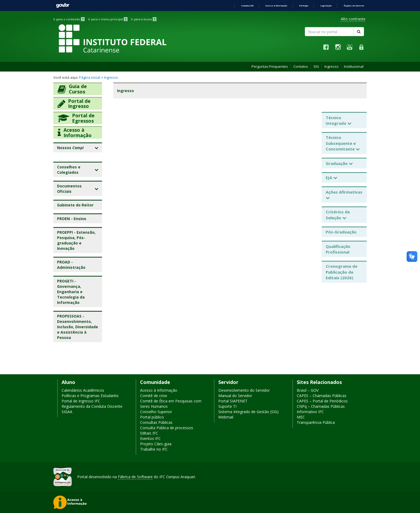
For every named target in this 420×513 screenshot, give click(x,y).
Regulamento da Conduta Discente (92, 406)
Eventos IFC (150, 438)
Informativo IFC (310, 412)
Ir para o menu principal (108, 19)
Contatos (301, 66)
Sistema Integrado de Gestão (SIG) (248, 412)
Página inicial (90, 77)
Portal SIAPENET (233, 401)
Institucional (354, 66)
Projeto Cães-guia (156, 444)
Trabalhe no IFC (154, 449)
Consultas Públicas (156, 422)
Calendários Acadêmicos (83, 390)
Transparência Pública (316, 422)
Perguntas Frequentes (270, 66)
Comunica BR (247, 6)
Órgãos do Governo (354, 6)
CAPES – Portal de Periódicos (322, 401)
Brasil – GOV (308, 390)
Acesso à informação (276, 6)
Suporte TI (227, 406)
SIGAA (67, 412)
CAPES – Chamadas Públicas (322, 396)
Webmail (226, 417)
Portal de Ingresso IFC (81, 401)
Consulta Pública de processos (167, 428)
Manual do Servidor (235, 396)
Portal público (152, 417)
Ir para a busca (144, 19)
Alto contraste (353, 19)
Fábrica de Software (135, 477)
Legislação (326, 6)
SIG (316, 66)
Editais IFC (149, 433)
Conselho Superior (156, 412)
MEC (301, 417)
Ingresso (331, 66)
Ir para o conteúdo (69, 19)
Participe (304, 6)
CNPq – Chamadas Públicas (321, 406)
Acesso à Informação (159, 390)
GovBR (63, 5)
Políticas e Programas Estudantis (90, 396)
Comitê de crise (154, 396)
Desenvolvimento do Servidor (244, 390)
